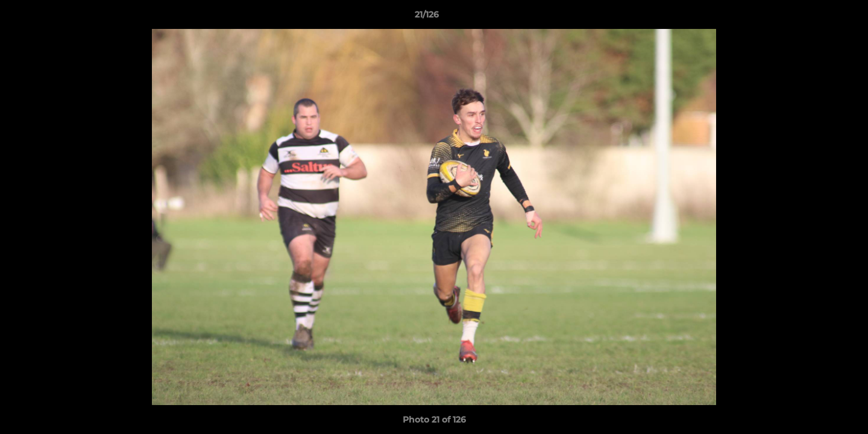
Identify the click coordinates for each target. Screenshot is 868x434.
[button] (817, 17)
